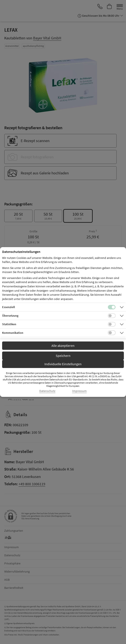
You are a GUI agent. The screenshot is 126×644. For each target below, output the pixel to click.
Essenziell (9, 307)
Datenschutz (47, 391)
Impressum (79, 391)
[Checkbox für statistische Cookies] (112, 324)
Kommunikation (13, 333)
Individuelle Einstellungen (63, 364)
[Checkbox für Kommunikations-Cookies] (112, 333)
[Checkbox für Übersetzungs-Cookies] (112, 316)
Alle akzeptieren (63, 346)
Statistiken (9, 324)
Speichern (63, 356)
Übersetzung (10, 316)
